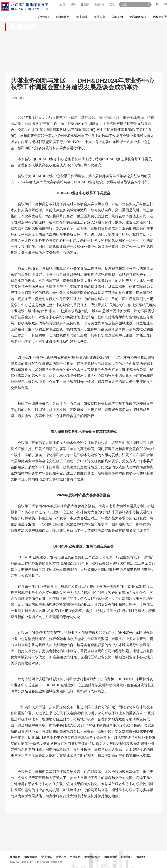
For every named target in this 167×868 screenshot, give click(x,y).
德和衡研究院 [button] (138, 17)
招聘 (73, 5)
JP (165, 5)
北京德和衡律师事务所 (51, 862)
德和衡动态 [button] (62, 17)
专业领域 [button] (82, 17)
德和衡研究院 (94, 857)
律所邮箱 (99, 5)
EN (158, 5)
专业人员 (99, 17)
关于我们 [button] (43, 17)
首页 (63, 5)
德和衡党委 (112, 857)
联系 (112, 5)
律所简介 (16, 857)
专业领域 (48, 857)
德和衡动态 (32, 857)
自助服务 (142, 857)
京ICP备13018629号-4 (24, 862)
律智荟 (85, 5)
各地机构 (117, 17)
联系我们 (127, 857)
